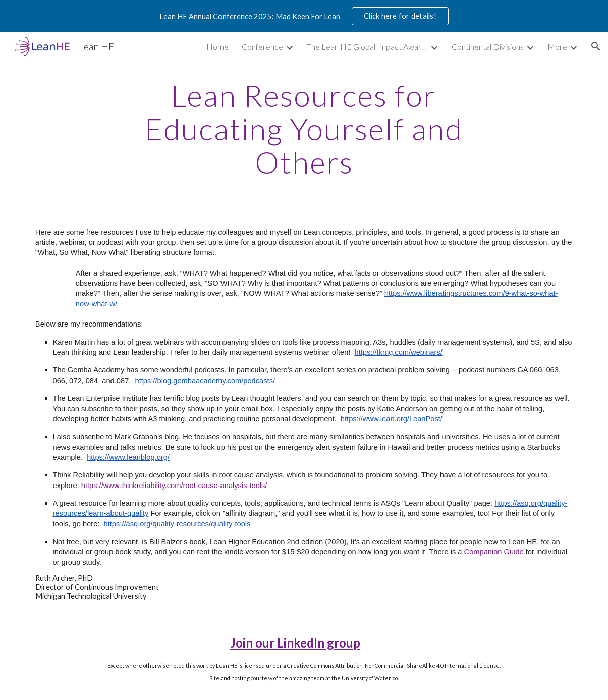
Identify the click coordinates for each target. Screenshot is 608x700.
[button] (596, 46)
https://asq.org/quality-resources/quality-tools (177, 524)
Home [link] (217, 47)
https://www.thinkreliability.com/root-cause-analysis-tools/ (174, 486)
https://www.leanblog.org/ (128, 457)
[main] (304, 129)
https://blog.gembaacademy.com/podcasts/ (206, 381)
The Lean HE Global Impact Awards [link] (367, 47)
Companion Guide (494, 552)
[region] (304, 16)
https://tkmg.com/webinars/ (399, 352)
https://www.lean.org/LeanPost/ (393, 419)
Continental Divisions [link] (488, 47)
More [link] (557, 47)
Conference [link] (262, 47)
